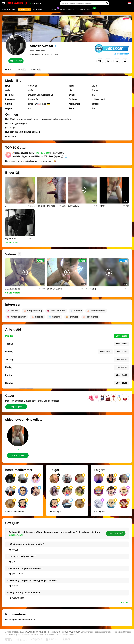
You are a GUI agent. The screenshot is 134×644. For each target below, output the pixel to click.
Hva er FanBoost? (121, 54)
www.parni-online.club (35, 632)
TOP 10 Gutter (43, 153)
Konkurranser (67, 9)
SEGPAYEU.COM (72, 632)
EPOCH (58, 632)
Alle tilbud (52, 9)
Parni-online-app (85, 9)
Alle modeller (9, 9)
